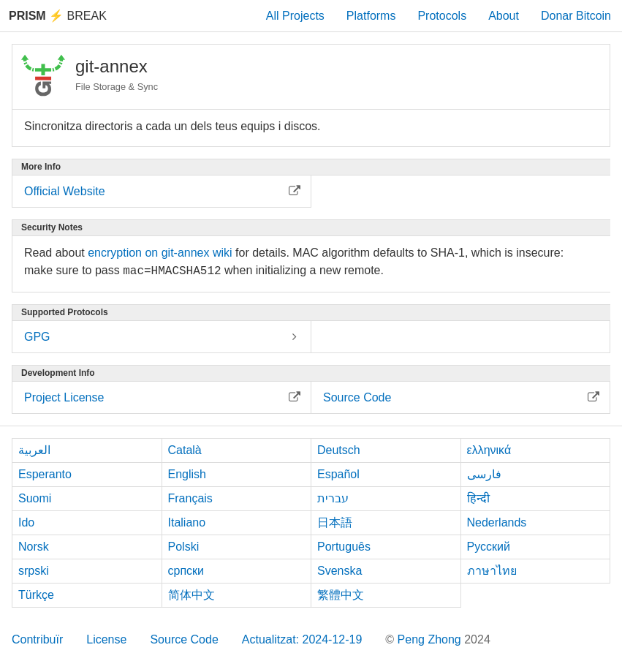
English (187, 474)
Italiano (187, 522)
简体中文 (191, 595)
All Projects (295, 16)
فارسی (484, 474)
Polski (184, 547)
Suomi (35, 498)
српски (186, 571)
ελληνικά (489, 450)
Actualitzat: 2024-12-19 (302, 639)
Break (58, 16)
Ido (26, 522)
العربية (34, 450)
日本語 (335, 522)
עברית (333, 498)
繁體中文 (341, 595)
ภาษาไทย (492, 571)
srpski (34, 571)
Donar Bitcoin (576, 16)
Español (338, 474)
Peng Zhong (431, 639)
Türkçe (36, 595)
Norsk (34, 547)
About (504, 16)
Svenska (340, 571)
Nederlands (497, 522)
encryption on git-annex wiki (160, 253)
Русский (489, 547)
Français (190, 498)
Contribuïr (37, 639)
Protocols (442, 16)
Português (344, 547)
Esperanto (45, 474)
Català (185, 450)
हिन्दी (478, 498)
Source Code (184, 639)
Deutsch (339, 450)
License (106, 639)
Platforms (371, 16)
